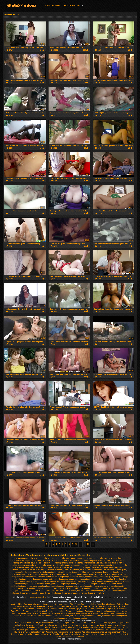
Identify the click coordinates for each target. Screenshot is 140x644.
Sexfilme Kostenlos (31, 623)
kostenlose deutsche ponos (115, 591)
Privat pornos (121, 609)
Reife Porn (62, 609)
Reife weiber (55, 634)
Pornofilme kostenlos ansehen (50, 625)
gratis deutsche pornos (41, 584)
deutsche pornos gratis (83, 565)
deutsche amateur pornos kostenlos (25, 558)
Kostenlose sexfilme (93, 616)
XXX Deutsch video (90, 623)
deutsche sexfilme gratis (116, 570)
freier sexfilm (71, 581)
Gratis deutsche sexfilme (31, 613)
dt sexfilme (118, 579)
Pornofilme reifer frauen (106, 604)
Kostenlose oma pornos (72, 625)
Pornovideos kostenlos (75, 611)
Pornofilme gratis (30, 611)
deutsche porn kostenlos (20, 563)
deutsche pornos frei (65, 565)
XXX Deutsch (17, 623)
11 (81, 544)
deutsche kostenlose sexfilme (46, 561)
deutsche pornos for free (28, 565)
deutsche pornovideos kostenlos (93, 570)
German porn (76, 623)
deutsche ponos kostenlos (113, 561)
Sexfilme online (122, 630)
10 (76, 544)
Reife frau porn (75, 632)
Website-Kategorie (73, 6)
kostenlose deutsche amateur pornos (42, 588)
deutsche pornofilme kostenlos (87, 563)
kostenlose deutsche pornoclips (65, 593)
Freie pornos (52, 609)
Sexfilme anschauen (113, 632)
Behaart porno (64, 616)
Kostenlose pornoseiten (77, 618)
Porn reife (41, 611)
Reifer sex (45, 634)
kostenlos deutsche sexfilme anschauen (62, 586)
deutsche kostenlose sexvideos (71, 561)
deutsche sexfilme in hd (38, 572)
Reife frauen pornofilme (56, 611)
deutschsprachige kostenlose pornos (70, 577)
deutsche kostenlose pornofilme (109, 558)
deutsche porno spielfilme (41, 563)
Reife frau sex (80, 634)
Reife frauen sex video (75, 637)
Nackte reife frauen (22, 632)
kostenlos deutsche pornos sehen (32, 586)
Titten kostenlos (28, 627)
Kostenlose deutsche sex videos (44, 630)
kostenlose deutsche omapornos (90, 591)
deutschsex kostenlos (103, 574)
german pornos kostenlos (114, 581)
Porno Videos (16, 611)
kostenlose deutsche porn (41, 593)
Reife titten (100, 634)
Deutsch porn (49, 604)
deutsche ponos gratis (93, 561)
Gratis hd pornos (53, 606)
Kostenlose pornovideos (110, 611)
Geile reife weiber (38, 632)
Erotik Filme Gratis (38, 606)
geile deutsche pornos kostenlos (90, 581)
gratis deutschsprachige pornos (64, 584)
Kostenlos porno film (91, 625)
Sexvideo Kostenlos (47, 623)
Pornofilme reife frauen (115, 634)
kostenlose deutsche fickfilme (69, 588)
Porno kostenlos (103, 606)
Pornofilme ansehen (119, 613)
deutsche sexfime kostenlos (114, 572)
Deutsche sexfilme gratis (110, 625)
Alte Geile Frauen (77, 616)
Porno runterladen (88, 604)
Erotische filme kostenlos (47, 616)
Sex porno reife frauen (33, 604)
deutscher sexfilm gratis (67, 574)
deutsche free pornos (49, 558)
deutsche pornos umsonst (43, 570)
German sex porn (62, 604)
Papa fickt (111, 609)
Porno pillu (17, 616)
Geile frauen (41, 609)
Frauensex (90, 634)
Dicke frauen (75, 604)
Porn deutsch (105, 613)
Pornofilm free (90, 630)
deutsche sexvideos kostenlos (23, 574)
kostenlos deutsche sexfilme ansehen (94, 586)
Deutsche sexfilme (87, 606)
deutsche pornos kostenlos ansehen (94, 567)
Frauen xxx (74, 606)
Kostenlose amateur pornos (93, 632)
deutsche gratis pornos (67, 558)
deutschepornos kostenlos (46, 574)
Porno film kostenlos (28, 625)
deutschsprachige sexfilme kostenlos (98, 579)
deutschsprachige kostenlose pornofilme (38, 577)
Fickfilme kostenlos (59, 613)
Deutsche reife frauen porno (57, 632)
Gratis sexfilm (101, 609)
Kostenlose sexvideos (90, 613)
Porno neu (65, 606)
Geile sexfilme (123, 604)
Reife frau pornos (87, 609)
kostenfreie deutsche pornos (89, 584)
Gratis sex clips (73, 609)
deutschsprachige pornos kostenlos (68, 579)
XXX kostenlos (29, 609)
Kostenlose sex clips (98, 627)
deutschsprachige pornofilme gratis (99, 577)
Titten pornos (112, 627)
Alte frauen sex (67, 634)
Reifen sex (46, 613)
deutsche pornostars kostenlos (67, 570)
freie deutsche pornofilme (36, 581)
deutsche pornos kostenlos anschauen (63, 567)
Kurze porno (25, 630)
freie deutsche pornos (56, 581)
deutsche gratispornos (86, 558)
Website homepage (52, 6)
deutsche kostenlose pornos (22, 561)
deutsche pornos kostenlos (36, 567)
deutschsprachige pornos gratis (41, 579)
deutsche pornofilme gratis (63, 563)
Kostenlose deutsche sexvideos (70, 630)
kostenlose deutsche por (20, 593)
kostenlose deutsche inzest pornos (36, 591)
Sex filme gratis (74, 613)
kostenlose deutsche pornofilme (91, 593)
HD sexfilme (115, 606)
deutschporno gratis (85, 574)
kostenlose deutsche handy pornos (96, 588)
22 (88, 544)
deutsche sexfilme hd (19, 572)
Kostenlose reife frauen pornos (114, 616)
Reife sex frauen (29, 616)
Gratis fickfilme (17, 604)
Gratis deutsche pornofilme (14, 4)
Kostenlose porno (22, 606)
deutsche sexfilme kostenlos (60, 572)
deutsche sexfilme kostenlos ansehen (87, 572)
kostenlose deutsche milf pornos (63, 591)
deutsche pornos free (47, 565)
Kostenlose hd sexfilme (106, 630)
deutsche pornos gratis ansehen (106, 565)
